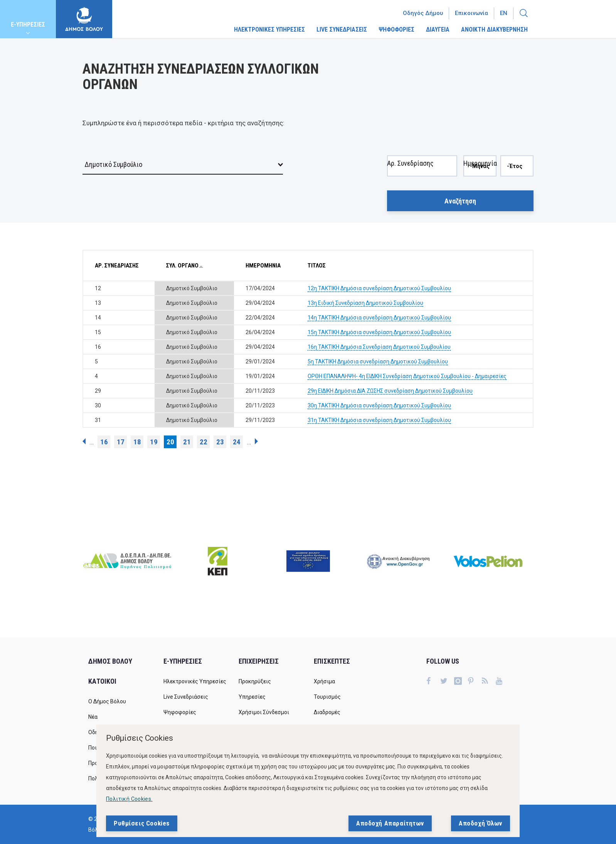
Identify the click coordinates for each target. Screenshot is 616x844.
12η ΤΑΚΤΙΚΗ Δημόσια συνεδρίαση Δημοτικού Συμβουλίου (379, 288)
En (504, 13)
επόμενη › (256, 441)
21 (187, 442)
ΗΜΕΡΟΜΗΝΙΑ (263, 266)
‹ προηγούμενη (84, 441)
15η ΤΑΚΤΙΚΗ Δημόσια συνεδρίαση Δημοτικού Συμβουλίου (379, 332)
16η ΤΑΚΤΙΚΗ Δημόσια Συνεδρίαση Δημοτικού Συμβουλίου (379, 347)
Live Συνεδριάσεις (186, 697)
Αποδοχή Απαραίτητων (390, 823)
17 (121, 442)
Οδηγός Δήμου (423, 13)
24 (237, 442)
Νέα (93, 717)
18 (137, 442)
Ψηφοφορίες (180, 712)
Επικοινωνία (471, 13)
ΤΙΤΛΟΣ (317, 266)
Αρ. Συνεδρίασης (410, 148)
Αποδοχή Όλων (481, 823)
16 (104, 442)
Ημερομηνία (480, 148)
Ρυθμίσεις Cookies (142, 823)
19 (154, 442)
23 (220, 442)
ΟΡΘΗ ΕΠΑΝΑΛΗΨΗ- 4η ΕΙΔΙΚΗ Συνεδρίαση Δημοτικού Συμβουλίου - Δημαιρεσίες (407, 376)
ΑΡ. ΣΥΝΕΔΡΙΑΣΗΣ (117, 266)
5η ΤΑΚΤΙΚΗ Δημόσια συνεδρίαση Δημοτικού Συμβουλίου (378, 361)
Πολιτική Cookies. (129, 799)
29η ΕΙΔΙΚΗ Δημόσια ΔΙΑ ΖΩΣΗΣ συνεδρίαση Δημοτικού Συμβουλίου (390, 391)
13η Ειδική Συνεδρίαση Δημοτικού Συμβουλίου (365, 303)
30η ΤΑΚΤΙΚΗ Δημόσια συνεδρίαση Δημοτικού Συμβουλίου (379, 405)
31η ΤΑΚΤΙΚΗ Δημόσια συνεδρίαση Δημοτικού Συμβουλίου (379, 420)
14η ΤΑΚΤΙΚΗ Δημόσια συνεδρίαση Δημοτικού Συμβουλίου (379, 318)
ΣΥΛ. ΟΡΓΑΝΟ (185, 266)
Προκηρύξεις (255, 681)
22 (204, 442)
